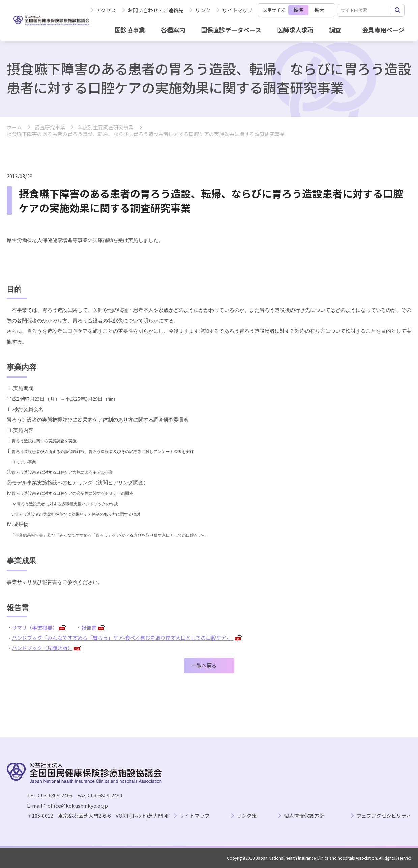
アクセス (106, 10)
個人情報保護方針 (304, 816)
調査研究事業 (50, 127)
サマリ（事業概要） (39, 628)
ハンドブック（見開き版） (47, 648)
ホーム (14, 127)
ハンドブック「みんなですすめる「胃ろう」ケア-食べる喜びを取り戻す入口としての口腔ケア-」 (127, 638)
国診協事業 (130, 30)
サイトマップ (237, 10)
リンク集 (247, 816)
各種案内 (173, 30)
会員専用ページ (383, 30)
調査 (335, 30)
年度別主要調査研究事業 (106, 127)
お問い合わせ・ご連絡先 (156, 10)
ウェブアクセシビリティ (384, 816)
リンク (203, 10)
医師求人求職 (295, 30)
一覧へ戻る (204, 665)
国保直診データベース (231, 30)
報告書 (93, 628)
